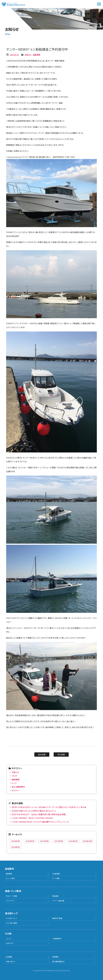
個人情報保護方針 (58, 961)
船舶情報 (37, 55)
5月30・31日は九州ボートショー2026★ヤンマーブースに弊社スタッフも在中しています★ (49, 807)
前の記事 (42, 754)
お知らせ (28, 55)
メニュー (99, 4)
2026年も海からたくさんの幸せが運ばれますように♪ (34, 811)
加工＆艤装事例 (18, 787)
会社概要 (9, 957)
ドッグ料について (11, 918)
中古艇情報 (56, 874)
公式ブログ (10, 943)
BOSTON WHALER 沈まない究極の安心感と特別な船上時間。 (39, 814)
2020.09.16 (14, 55)
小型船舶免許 (57, 939)
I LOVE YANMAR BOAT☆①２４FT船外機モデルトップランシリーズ (40, 822)
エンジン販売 (10, 878)
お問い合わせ (10, 961)
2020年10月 (87, 841)
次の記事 (61, 754)
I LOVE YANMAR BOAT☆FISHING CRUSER (32, 818)
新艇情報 (9, 874)
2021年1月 (73, 841)
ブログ (14, 776)
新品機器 (55, 896)
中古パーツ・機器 (11, 896)
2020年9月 (15, 847)
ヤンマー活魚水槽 (58, 901)
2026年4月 (15, 841)
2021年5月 (44, 841)
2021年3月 (59, 841)
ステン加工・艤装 (11, 923)
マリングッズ (10, 901)
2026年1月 (30, 841)
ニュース (9, 939)
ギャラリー (16, 790)
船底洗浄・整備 (57, 918)
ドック (14, 783)
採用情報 (55, 957)
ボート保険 (56, 878)
